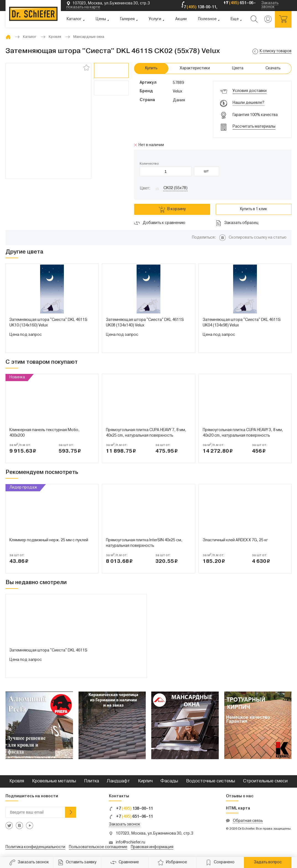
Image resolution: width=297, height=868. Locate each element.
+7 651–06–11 (131, 817)
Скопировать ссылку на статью (258, 238)
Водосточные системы (211, 781)
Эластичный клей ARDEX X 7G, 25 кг (235, 540)
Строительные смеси (265, 781)
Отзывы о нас (240, 796)
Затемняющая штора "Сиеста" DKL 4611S (48, 651)
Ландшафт (118, 781)
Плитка (92, 781)
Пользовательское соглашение (98, 847)
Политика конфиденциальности (35, 847)
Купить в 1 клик (254, 209)
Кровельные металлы (54, 781)
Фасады (169, 781)
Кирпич (145, 781)
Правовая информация (152, 847)
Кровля (17, 781)
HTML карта (238, 808)
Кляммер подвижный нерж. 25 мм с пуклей (49, 540)
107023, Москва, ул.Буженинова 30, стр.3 (155, 834)
